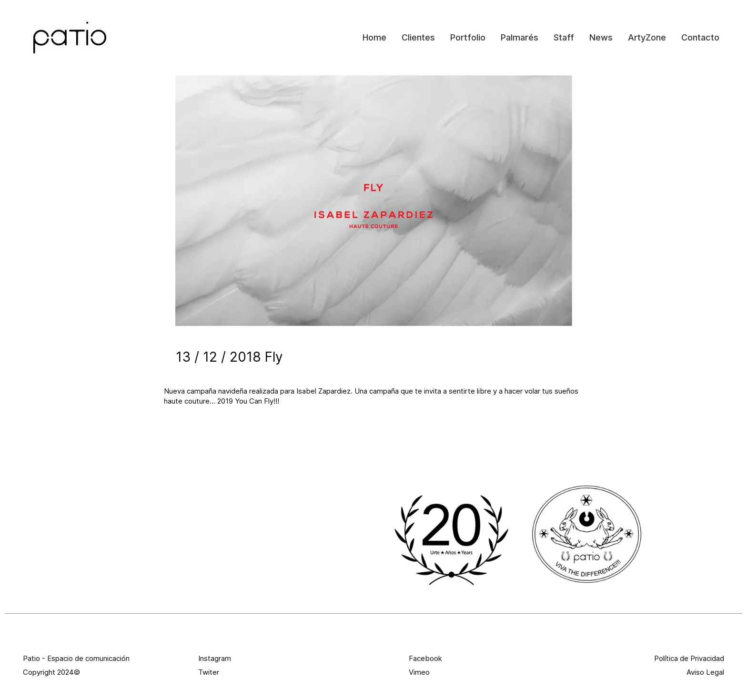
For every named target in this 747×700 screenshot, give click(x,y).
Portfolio (468, 37)
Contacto (700, 37)
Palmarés (520, 37)
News (601, 37)
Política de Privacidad (689, 658)
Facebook (425, 658)
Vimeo (419, 672)
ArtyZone (647, 37)
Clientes (418, 37)
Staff (564, 37)
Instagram (215, 658)
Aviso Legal (705, 672)
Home (374, 37)
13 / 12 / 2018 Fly (229, 357)
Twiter (209, 672)
